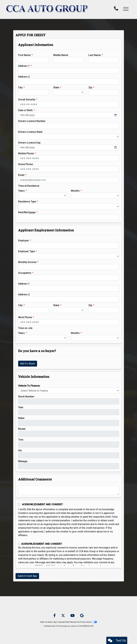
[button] (126, 9)
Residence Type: (27, 202)
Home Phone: (26, 164)
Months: (75, 191)
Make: (22, 418)
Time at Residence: (29, 186)
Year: (21, 407)
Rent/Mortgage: (27, 212)
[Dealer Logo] (47, 9)
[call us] (116, 9)
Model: (22, 429)
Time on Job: (26, 328)
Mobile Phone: (26, 153)
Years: (22, 191)
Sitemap (73, 622)
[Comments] (69, 490)
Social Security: (27, 99)
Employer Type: (27, 251)
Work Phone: (25, 317)
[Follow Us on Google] (82, 616)
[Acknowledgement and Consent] (19, 504)
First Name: (25, 55)
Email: (22, 175)
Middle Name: (61, 55)
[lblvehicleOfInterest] (69, 391)
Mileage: (23, 461)
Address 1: (24, 66)
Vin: (20, 450)
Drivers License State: (31, 132)
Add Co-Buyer (28, 364)
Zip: (91, 87)
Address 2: (24, 77)
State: (56, 87)
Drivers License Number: (32, 121)
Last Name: (95, 55)
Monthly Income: (28, 262)
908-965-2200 (88, 626)
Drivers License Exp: (30, 143)
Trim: (21, 440)
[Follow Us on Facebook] (55, 616)
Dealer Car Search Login (49, 622)
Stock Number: (26, 397)
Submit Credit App (27, 576)
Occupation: (25, 273)
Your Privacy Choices (87, 622)
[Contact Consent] (19, 544)
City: (21, 87)
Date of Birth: (26, 110)
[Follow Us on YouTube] (72, 616)
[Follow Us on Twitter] (63, 616)
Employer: (24, 241)
